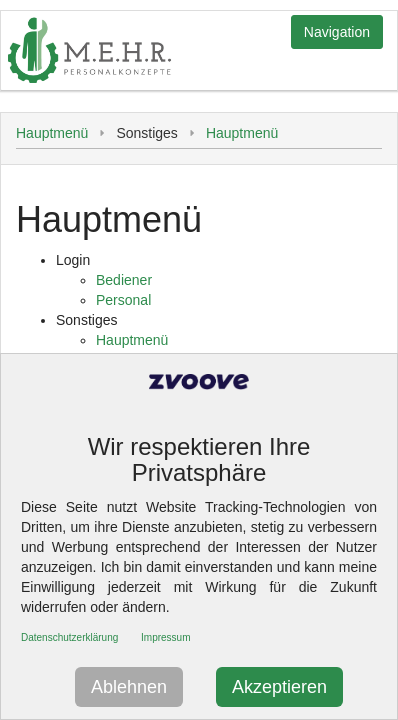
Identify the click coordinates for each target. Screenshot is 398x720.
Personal (123, 300)
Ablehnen (129, 687)
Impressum (165, 637)
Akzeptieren (279, 687)
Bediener (124, 280)
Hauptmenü (52, 133)
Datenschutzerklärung (69, 637)
